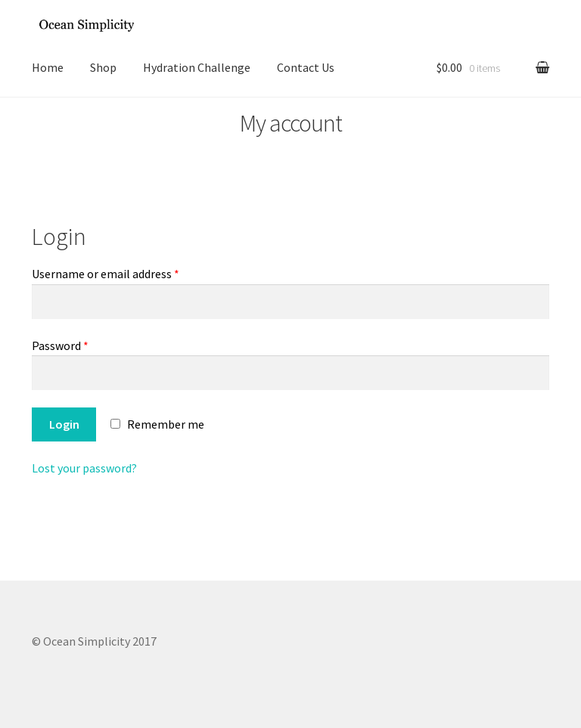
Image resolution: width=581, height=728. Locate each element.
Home (48, 67)
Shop (103, 67)
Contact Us (306, 67)
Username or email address (106, 274)
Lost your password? (84, 468)
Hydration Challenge (197, 67)
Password (60, 345)
